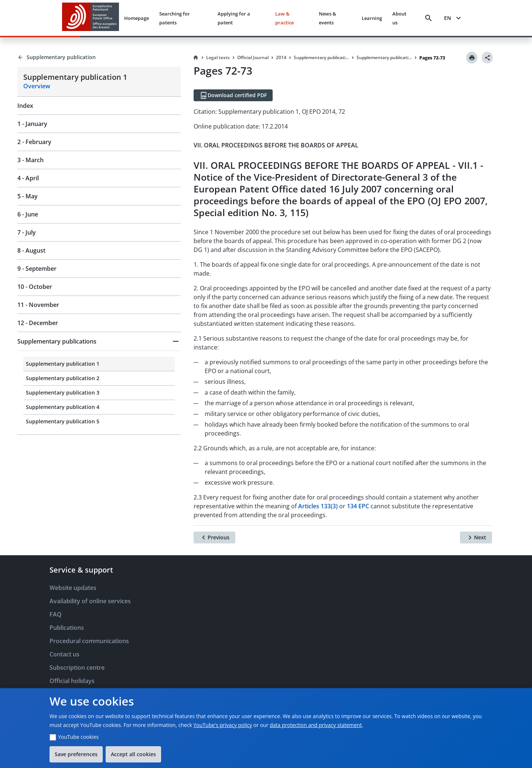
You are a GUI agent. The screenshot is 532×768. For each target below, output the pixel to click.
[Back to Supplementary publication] (99, 57)
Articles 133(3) (318, 506)
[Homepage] (196, 58)
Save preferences (76, 754)
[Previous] (214, 537)
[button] (99, 341)
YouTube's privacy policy (223, 725)
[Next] (476, 537)
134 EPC (358, 506)
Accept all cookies (133, 754)
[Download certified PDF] (233, 95)
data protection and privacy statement (316, 725)
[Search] (429, 18)
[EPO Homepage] (91, 18)
